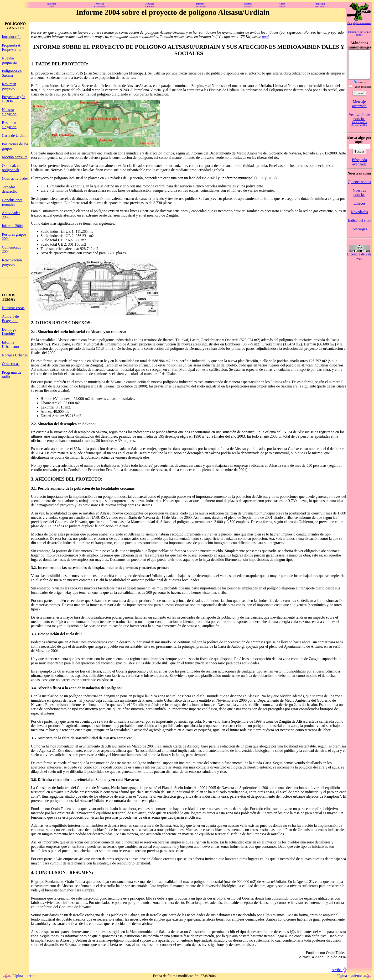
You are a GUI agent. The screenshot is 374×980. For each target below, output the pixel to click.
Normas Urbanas (15, 355)
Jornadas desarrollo (10, 189)
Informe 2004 (12, 226)
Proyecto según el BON (14, 99)
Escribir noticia (359, 128)
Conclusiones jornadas (12, 202)
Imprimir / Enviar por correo (359, 33)
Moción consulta (15, 157)
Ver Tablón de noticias (359, 122)
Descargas (359, 235)
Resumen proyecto (9, 86)
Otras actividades (15, 178)
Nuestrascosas (52, 5)
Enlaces (359, 209)
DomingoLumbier (150, 5)
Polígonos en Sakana (12, 73)
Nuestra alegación (9, 112)
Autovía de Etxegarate (10, 319)
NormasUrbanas (248, 5)
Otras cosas (11, 364)
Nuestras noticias (359, 198)
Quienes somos (359, 188)
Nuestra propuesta (9, 60)
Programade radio (320, 5)
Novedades (359, 218)
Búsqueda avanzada (359, 168)
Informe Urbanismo (10, 344)
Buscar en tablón (359, 131)
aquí (265, 37)
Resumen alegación (9, 125)
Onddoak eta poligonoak (12, 168)
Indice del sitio (359, 226)
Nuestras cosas (13, 308)
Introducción (12, 37)
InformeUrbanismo (200, 5)
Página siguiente (354, 976)
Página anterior (19, 976)
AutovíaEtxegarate (100, 5)
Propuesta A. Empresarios (12, 47)
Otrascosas (282, 5)
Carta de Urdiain (15, 135)
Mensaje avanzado (359, 109)
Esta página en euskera (359, 23)
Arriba (339, 970)
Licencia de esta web (359, 262)
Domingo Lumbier (9, 331)
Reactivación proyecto (12, 262)
